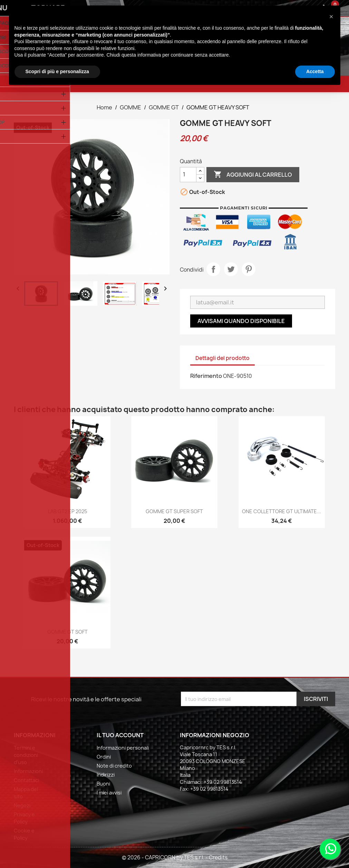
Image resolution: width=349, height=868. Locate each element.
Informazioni (28, 771)
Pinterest (249, 269)
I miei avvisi (109, 793)
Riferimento (206, 376)
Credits (218, 857)
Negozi (22, 805)
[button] (331, 17)
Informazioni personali (123, 748)
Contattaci (26, 780)
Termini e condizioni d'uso (26, 755)
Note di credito (114, 766)
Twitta (231, 269)
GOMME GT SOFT (67, 632)
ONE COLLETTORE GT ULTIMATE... (282, 511)
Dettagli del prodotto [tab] (222, 358)
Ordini (104, 757)
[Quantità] (188, 175)
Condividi (213, 269)
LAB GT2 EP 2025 (67, 511)
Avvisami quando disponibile (241, 321)
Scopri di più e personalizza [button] (57, 71)
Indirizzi (106, 775)
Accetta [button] (315, 71)
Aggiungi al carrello (253, 175)
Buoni (103, 784)
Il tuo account (120, 735)
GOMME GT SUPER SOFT (174, 511)
